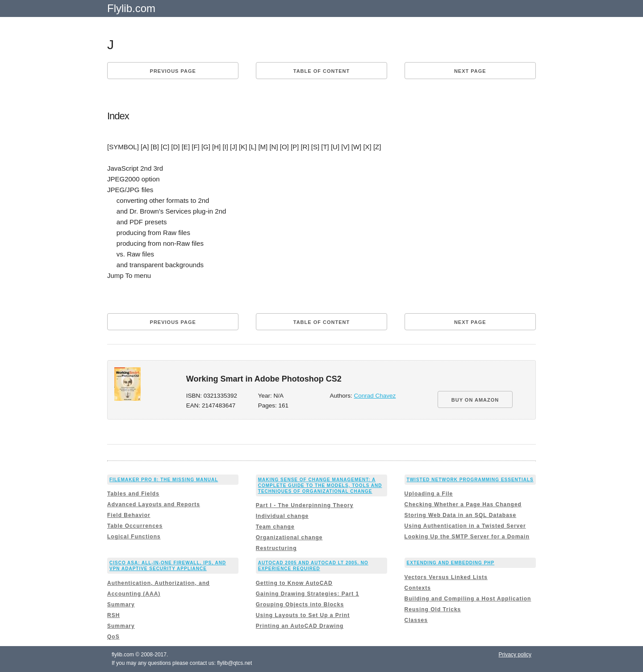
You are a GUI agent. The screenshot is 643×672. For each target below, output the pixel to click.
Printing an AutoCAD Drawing (300, 626)
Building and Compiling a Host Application (468, 599)
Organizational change (289, 538)
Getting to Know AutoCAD (294, 583)
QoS (113, 637)
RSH (113, 615)
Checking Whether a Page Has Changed (463, 504)
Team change (275, 527)
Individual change (282, 516)
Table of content (321, 71)
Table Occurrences (135, 526)
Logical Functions (134, 537)
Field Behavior (129, 515)
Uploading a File (429, 494)
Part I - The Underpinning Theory (305, 505)
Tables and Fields (133, 494)
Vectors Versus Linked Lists (446, 577)
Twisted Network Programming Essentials (470, 480)
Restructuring (276, 548)
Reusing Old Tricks (433, 609)
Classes (416, 620)
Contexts (418, 588)
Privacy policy (515, 655)
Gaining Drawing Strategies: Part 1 (307, 594)
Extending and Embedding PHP (451, 563)
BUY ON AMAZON (475, 400)
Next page (470, 71)
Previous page (173, 71)
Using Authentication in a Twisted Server (465, 526)
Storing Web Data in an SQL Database (461, 515)
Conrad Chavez (375, 396)
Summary (121, 605)
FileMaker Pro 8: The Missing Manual (164, 480)
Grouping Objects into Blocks (300, 605)
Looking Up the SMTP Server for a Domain (467, 537)
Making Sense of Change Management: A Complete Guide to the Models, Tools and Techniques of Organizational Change (320, 485)
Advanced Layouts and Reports (154, 504)
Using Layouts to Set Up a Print (303, 615)
